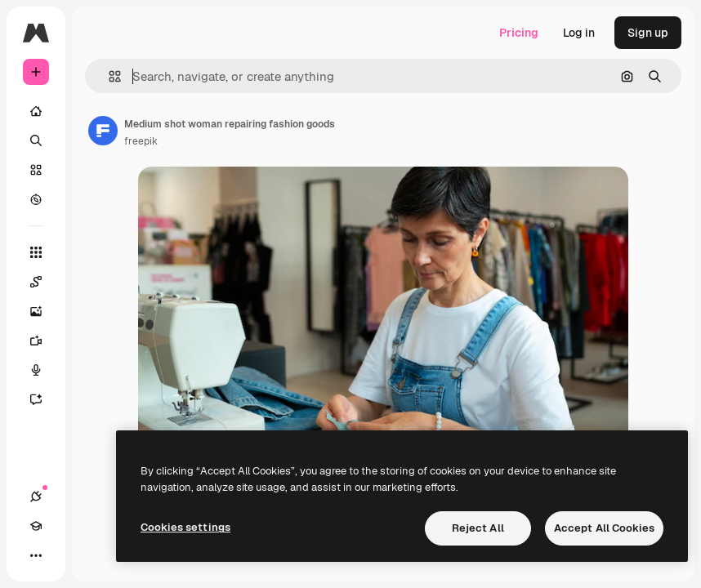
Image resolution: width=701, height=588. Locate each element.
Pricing (519, 33)
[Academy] (36, 526)
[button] (108, 76)
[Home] (36, 111)
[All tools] (36, 252)
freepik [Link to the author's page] (141, 141)
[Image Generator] (44, 311)
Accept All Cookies (604, 528)
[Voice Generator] (44, 370)
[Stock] (36, 170)
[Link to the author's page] (103, 131)
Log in (579, 33)
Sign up (648, 33)
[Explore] (36, 199)
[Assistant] (44, 399)
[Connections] (36, 497)
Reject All (478, 528)
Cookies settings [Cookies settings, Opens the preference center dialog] (185, 527)
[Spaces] (44, 282)
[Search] (36, 140)
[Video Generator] (44, 341)
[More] (36, 555)
